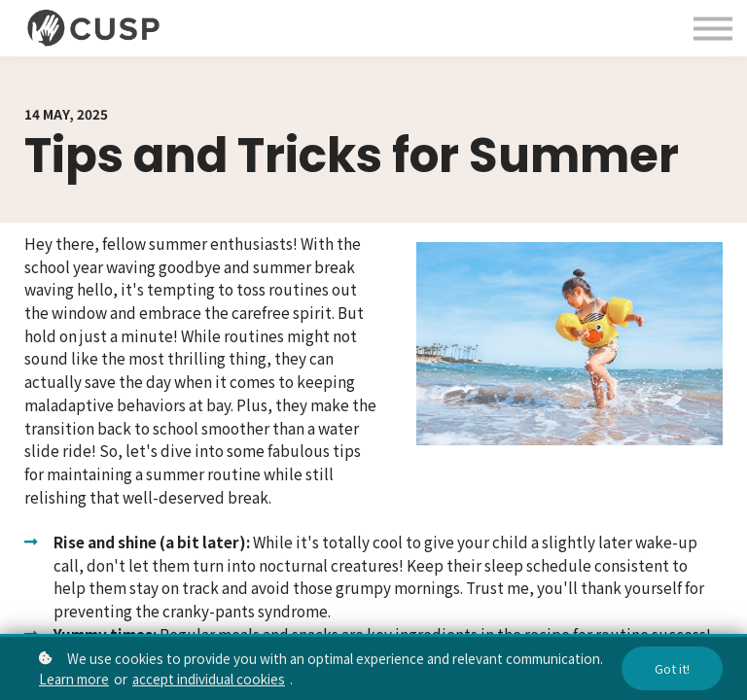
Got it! (672, 668)
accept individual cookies (209, 679)
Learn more (74, 679)
